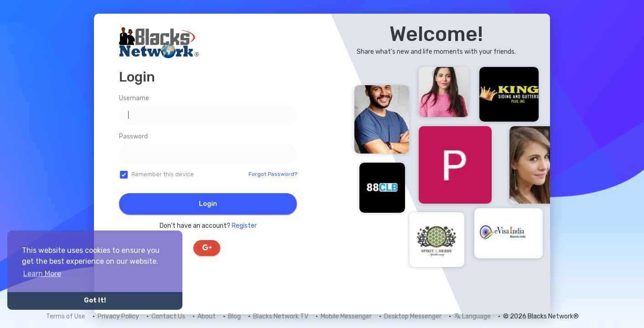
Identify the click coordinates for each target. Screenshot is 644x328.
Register (244, 226)
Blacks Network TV (281, 316)
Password (133, 136)
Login (208, 204)
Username (134, 98)
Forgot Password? (273, 174)
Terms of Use (66, 316)
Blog (234, 316)
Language (472, 316)
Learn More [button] (42, 274)
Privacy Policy (118, 316)
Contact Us (168, 316)
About (207, 316)
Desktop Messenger (413, 316)
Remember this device (163, 174)
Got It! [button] (95, 300)
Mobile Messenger (346, 316)
